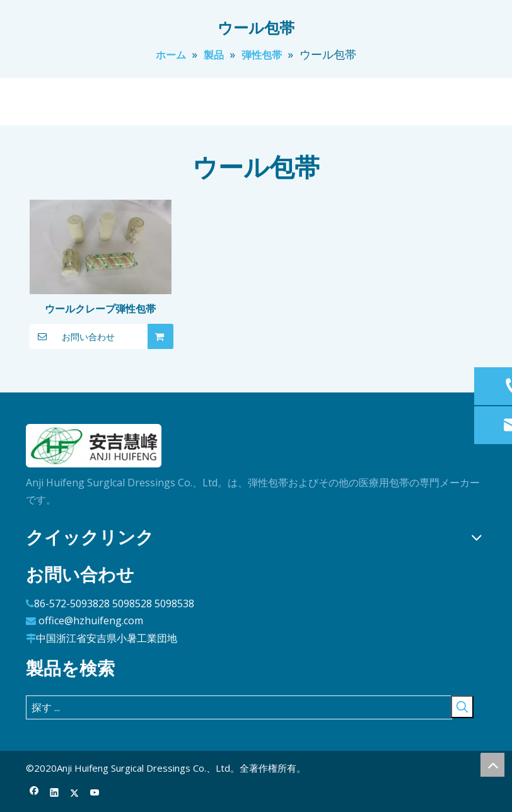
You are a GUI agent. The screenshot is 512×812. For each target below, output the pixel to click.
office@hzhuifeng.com (91, 620)
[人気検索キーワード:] (462, 707)
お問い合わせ (72, 336)
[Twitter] (75, 793)
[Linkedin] (55, 793)
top (492, 765)
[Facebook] (34, 793)
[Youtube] (95, 793)
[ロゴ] (94, 446)
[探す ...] (239, 707)
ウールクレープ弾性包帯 (100, 309)
